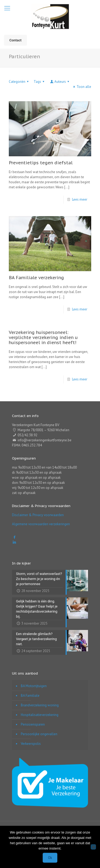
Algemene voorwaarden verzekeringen (41, 524)
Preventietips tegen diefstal (41, 163)
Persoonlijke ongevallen (39, 734)
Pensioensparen (33, 724)
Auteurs (60, 82)
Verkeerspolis (31, 744)
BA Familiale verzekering (36, 278)
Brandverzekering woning (40, 705)
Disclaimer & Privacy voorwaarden (38, 515)
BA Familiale (30, 696)
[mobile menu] (7, 8)
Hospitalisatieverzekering (40, 715)
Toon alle (81, 87)
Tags (40, 82)
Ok (50, 858)
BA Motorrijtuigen (34, 686)
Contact (15, 40)
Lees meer (80, 199)
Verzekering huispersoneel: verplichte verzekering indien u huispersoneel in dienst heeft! (43, 337)
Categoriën (19, 82)
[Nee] (93, 847)
